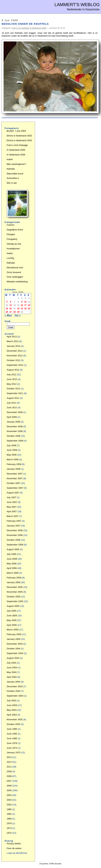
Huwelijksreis (13, 249)
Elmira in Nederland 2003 (19, 140)
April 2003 (12, 715)
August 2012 (13, 370)
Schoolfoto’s (13, 178)
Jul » (18, 315)
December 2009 (15, 412)
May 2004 (12, 672)
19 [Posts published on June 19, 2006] (7, 309)
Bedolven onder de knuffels (25, 24)
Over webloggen (15, 277)
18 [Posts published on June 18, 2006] (29, 305)
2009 (9, 771)
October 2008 (13, 436)
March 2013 (13, 341)
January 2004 (13, 682)
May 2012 (12, 384)
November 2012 (15, 356)
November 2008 (15, 431)
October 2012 (13, 360)
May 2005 (12, 620)
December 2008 (15, 426)
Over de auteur (14, 848)
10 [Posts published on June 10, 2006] (25, 302)
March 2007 (13, 516)
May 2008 (12, 455)
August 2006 (13, 549)
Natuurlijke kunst (15, 174)
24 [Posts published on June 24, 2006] (25, 309)
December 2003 (15, 686)
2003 (9, 800)
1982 (9, 814)
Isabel (10, 159)
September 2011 (15, 393)
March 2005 (13, 630)
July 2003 (11, 701)
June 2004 (12, 668)
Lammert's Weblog (77, 5)
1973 (9, 828)
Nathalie (11, 169)
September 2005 (15, 601)
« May (8, 315)
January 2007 (13, 526)
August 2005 (13, 606)
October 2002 (13, 724)
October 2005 (13, 597)
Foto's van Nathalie (20, 28)
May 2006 (12, 564)
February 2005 (14, 634)
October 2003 (13, 691)
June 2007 (12, 502)
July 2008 (11, 445)
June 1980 (12, 738)
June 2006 (12, 559)
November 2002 (15, 719)
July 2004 (11, 663)
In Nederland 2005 (16, 150)
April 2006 (12, 568)
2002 (9, 805)
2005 (9, 790)
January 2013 (13, 346)
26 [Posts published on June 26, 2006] (7, 312)
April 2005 (12, 625)
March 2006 (13, 573)
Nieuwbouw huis (15, 268)
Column (11, 225)
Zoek (8, 321)
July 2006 (11, 554)
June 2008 (12, 450)
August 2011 (13, 398)
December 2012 (15, 351)
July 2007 (11, 497)
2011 (9, 767)
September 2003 (15, 696)
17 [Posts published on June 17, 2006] (25, 305)
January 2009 (13, 422)
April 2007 (12, 511)
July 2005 (11, 611)
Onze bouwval (14, 272)
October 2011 (13, 389)
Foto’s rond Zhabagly (17, 145)
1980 (9, 819)
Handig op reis (14, 244)
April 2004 (12, 677)
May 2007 (12, 507)
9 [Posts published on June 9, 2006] (22, 302)
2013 (9, 757)
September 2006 (15, 545)
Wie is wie (12, 183)
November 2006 (15, 535)
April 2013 (12, 337)
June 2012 (12, 379)
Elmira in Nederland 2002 (19, 136)
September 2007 (15, 488)
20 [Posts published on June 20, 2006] (11, 309)
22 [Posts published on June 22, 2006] (18, 309)
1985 (9, 809)
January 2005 (13, 639)
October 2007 (13, 483)
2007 (9, 781)
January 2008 (13, 469)
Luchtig (10, 258)
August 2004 (13, 658)
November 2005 (15, 592)
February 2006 (14, 578)
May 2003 (12, 710)
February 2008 (14, 464)
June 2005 (12, 616)
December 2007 (15, 474)
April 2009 (12, 417)
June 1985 (12, 729)
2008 (9, 776)
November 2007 (15, 478)
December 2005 (15, 587)
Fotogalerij (12, 239)
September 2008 (15, 441)
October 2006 (13, 540)
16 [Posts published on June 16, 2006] (22, 305)
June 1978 (12, 743)
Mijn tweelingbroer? (16, 164)
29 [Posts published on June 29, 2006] (18, 312)
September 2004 (15, 653)
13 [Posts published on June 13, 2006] (11, 305)
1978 (9, 823)
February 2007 (14, 521)
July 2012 (11, 375)
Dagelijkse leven (15, 230)
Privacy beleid (14, 844)
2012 (9, 762)
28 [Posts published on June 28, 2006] (15, 312)
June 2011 (12, 408)
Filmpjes (11, 234)
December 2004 (15, 644)
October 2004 (13, 649)
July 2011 (11, 403)
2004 (9, 795)
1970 (9, 833)
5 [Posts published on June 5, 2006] (7, 302)
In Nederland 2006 (38, 28)
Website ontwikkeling (17, 282)
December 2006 (15, 530)
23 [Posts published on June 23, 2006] (22, 309)
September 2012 (15, 365)
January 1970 (13, 752)
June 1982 (12, 734)
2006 (9, 786)
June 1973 (12, 748)
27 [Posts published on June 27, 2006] (11, 312)
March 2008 (13, 459)
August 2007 (13, 493)
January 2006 (13, 582)
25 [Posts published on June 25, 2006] (29, 309)
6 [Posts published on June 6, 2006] (11, 302)
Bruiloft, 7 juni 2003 (16, 131)
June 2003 (12, 705)
